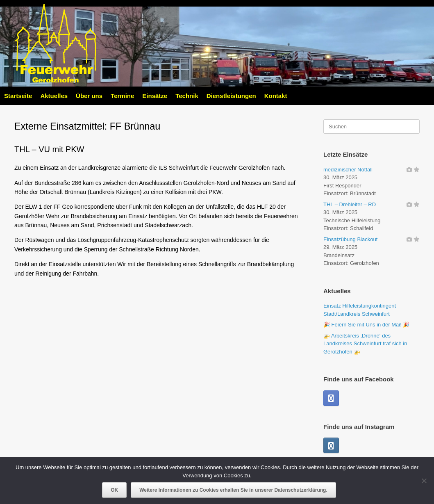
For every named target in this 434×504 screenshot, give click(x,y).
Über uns (89, 96)
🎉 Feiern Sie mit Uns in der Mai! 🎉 (366, 325)
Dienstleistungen (231, 96)
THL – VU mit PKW (49, 149)
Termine (122, 96)
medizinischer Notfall (348, 170)
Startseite (18, 96)
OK (114, 490)
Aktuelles (54, 96)
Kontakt (276, 96)
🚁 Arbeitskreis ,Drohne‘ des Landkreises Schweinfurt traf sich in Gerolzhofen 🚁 (365, 344)
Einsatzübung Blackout (350, 239)
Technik (187, 96)
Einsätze (155, 96)
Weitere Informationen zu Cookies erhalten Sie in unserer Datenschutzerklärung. (233, 490)
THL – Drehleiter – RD (350, 204)
